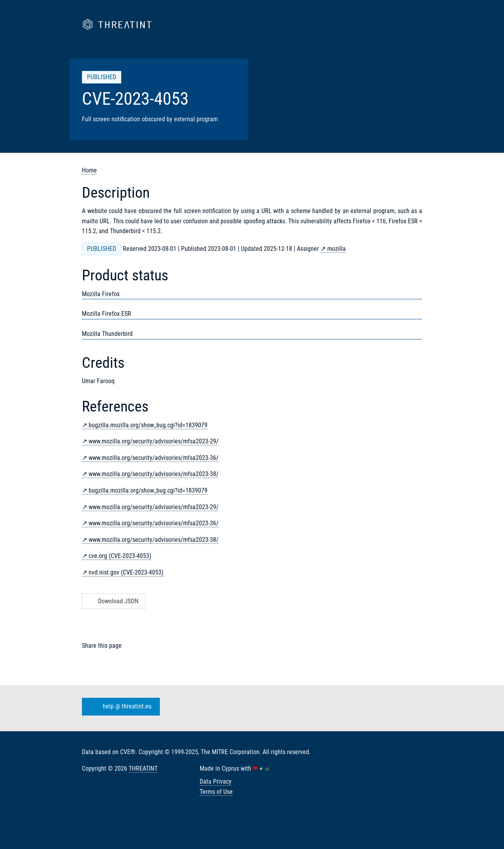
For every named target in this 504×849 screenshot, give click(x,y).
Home (89, 170)
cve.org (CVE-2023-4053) (120, 556)
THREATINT (143, 768)
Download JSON (113, 601)
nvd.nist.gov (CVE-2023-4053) (126, 572)
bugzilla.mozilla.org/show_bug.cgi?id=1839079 (148, 425)
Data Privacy (216, 781)
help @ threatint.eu (119, 707)
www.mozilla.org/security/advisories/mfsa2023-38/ (154, 474)
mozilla (336, 249)
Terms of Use (216, 792)
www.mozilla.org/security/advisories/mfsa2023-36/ (154, 458)
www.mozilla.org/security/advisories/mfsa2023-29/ (154, 441)
